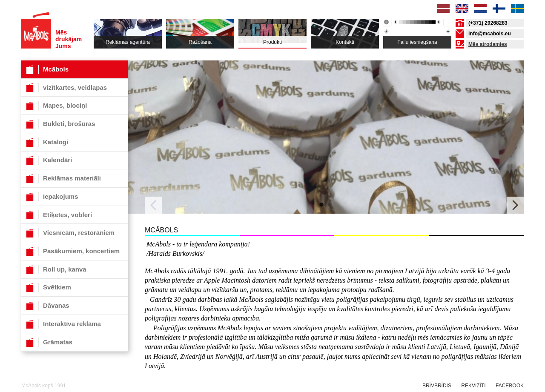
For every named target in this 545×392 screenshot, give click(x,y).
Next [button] (515, 205)
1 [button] (321, 205)
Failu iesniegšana (417, 42)
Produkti (272, 42)
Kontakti (345, 42)
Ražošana (200, 42)
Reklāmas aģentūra (128, 42)
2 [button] (330, 205)
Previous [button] (153, 205)
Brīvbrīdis (437, 386)
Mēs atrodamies (488, 44)
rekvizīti (473, 386)
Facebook (510, 386)
